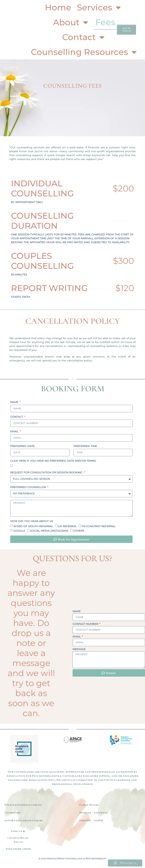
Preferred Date (22, 446)
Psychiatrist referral (99, 528)
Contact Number (86, 624)
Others (79, 532)
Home (58, 7)
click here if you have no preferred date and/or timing (53, 461)
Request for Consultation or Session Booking (47, 472)
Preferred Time (85, 446)
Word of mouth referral (33, 528)
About (71, 22)
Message (79, 650)
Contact (84, 37)
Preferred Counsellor (28, 487)
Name (15, 402)
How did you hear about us (32, 522)
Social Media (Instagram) (49, 532)
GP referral (67, 528)
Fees (105, 22)
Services (100, 8)
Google (19, 532)
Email (15, 431)
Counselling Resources (85, 52)
